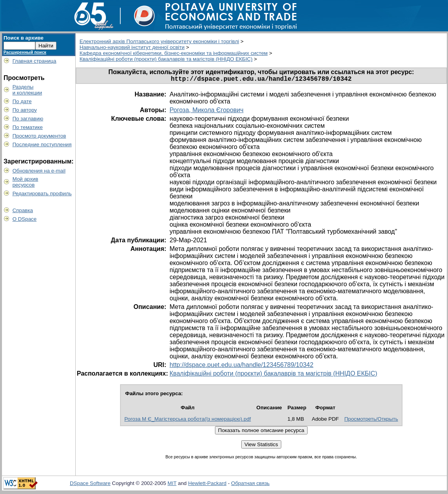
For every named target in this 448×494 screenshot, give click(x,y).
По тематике (28, 127)
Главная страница (35, 61)
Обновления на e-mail (39, 171)
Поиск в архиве (24, 38)
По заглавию (28, 119)
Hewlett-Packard (207, 485)
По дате (22, 101)
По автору (25, 110)
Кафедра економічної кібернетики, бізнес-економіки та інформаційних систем (174, 53)
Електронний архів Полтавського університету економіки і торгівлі (159, 41)
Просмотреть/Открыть (371, 420)
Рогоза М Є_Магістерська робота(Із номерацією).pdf (188, 420)
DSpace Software (90, 485)
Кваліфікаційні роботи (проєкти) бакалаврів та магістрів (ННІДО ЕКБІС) (166, 59)
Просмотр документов (39, 136)
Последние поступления (42, 144)
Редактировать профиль (42, 193)
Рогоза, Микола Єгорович (206, 112)
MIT (172, 485)
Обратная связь (250, 485)
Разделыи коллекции (27, 90)
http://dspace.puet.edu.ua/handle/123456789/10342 (241, 366)
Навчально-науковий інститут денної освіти (132, 47)
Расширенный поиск (25, 52)
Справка (23, 210)
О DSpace (25, 219)
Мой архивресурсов (25, 182)
